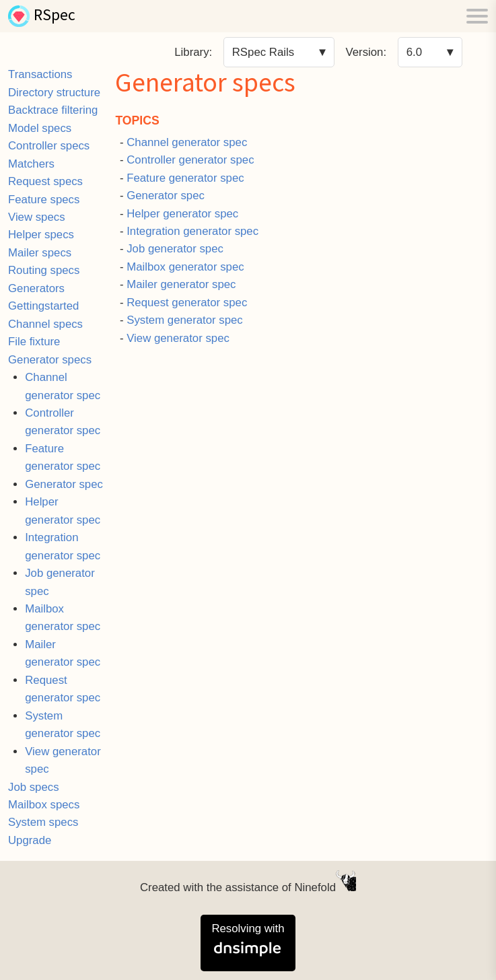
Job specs (34, 787)
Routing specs (44, 270)
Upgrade (30, 840)
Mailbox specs (44, 805)
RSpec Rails (263, 52)
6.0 (414, 52)
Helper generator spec (182, 214)
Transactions (40, 74)
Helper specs (41, 235)
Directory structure (54, 93)
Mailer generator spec (181, 284)
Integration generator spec (192, 231)
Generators (36, 288)
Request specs (45, 181)
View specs (37, 217)
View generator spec (178, 338)
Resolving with (248, 941)
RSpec (55, 16)
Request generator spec (187, 303)
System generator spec (185, 320)
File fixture (34, 342)
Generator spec (64, 484)
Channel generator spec (187, 142)
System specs (43, 822)
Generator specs (50, 360)
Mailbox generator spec (185, 267)
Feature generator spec (185, 178)
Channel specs (45, 324)
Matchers (31, 164)
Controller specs (49, 146)
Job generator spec (175, 249)
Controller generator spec (190, 160)
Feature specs (44, 200)
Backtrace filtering (53, 110)
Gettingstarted (43, 306)
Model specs (40, 128)
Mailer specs (40, 253)
